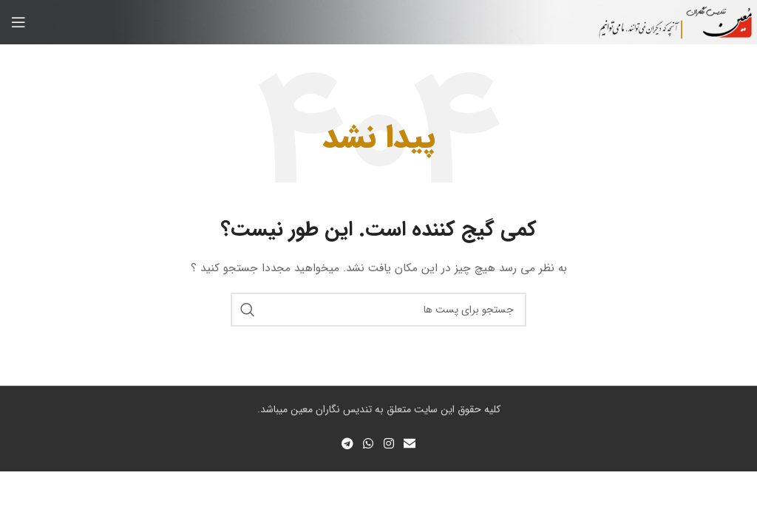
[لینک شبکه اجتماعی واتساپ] (369, 444)
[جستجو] (378, 310)
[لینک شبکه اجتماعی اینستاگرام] (388, 444)
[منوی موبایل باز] (18, 22)
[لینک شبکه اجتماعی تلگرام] (347, 444)
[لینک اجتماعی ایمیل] (409, 444)
